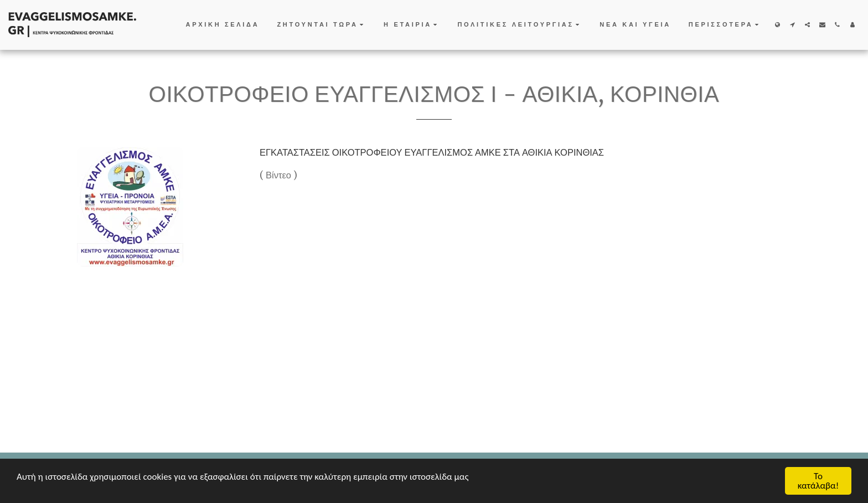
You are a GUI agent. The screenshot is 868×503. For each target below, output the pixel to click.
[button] (321, 25)
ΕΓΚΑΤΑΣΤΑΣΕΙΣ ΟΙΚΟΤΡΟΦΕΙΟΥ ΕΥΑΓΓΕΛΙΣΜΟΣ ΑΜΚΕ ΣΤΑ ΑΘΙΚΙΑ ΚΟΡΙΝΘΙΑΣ (432, 153)
